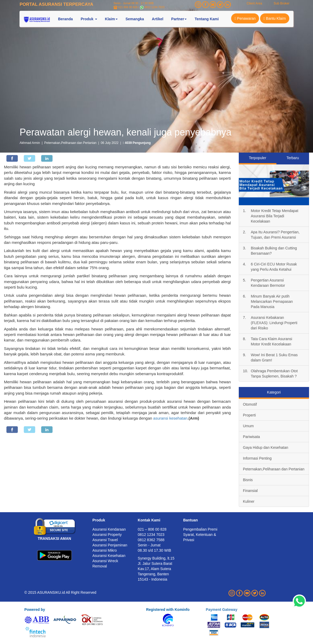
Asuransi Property (107, 535)
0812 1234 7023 (155, 7)
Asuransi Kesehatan (109, 556)
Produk (99, 520)
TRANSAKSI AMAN (54, 539)
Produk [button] (89, 19)
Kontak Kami (149, 520)
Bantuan (191, 520)
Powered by (35, 610)
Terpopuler (257, 158)
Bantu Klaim (275, 18)
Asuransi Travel (105, 540)
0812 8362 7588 (151, 540)
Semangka (135, 19)
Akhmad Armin (30, 143)
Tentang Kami (207, 19)
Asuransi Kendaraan (109, 529)
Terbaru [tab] (293, 158)
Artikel (158, 19)
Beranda (65, 19)
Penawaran (245, 18)
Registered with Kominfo (168, 610)
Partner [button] (179, 19)
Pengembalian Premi (200, 529)
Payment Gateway (222, 610)
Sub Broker (281, 3)
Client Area (254, 3)
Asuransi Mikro (105, 550)
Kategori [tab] (274, 392)
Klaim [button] (111, 19)
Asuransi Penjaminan (110, 545)
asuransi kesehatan (170, 418)
